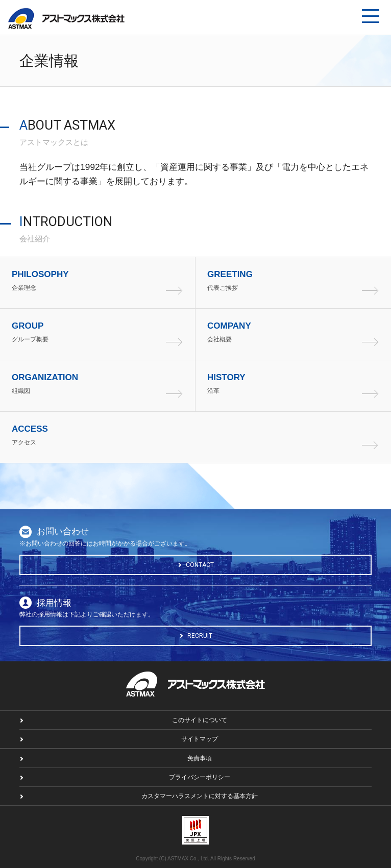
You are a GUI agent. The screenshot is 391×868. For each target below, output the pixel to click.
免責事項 (200, 758)
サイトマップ (200, 739)
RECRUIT (200, 636)
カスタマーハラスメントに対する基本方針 (200, 796)
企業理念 (101, 280)
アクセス (196, 435)
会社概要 (296, 332)
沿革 (296, 383)
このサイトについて (200, 720)
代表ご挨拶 (296, 280)
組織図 (101, 383)
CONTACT (200, 565)
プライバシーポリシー (200, 777)
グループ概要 (101, 332)
